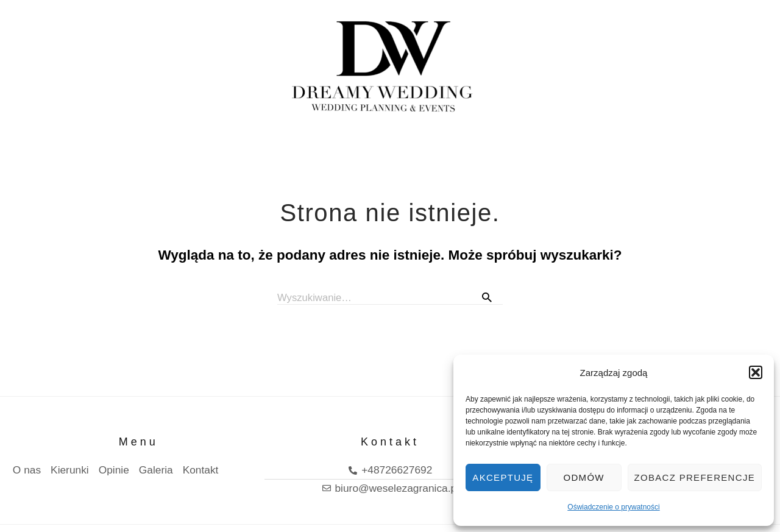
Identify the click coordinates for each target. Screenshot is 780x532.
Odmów (584, 477)
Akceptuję (503, 477)
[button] (756, 372)
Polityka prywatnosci (63, 515)
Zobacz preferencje (695, 477)
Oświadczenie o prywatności (613, 507)
